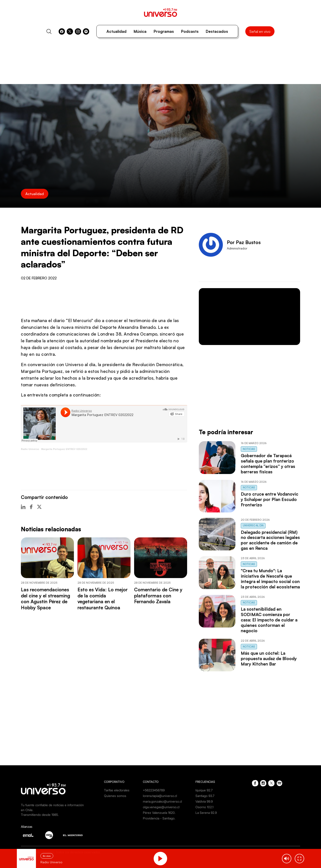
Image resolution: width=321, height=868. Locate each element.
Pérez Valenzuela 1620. (159, 813)
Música (140, 31)
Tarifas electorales (117, 790)
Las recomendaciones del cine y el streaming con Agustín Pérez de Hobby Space (45, 598)
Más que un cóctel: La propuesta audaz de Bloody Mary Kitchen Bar (269, 659)
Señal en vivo (260, 31)
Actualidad (116, 31)
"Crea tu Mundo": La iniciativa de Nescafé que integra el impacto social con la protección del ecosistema (270, 579)
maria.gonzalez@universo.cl (162, 801)
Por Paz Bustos (244, 242)
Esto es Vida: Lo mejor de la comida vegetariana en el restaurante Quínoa (103, 598)
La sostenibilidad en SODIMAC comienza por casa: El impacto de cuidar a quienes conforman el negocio (269, 620)
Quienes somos (115, 796)
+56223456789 (154, 790)
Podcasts (190, 31)
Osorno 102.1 (204, 807)
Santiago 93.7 (205, 796)
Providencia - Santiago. (159, 818)
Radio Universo (30, 449)
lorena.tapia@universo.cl (160, 796)
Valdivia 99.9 (204, 801)
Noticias (249, 449)
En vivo (47, 856)
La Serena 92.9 (206, 813)
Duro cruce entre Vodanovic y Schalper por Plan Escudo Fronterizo (270, 499)
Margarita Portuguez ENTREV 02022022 (64, 449)
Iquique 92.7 (204, 790)
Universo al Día (253, 525)
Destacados (217, 31)
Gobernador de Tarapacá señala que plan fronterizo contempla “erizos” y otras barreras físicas (268, 464)
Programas (164, 31)
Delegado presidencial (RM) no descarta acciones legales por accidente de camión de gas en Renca (270, 540)
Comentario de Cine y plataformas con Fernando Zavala (158, 595)
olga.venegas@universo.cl (161, 807)
